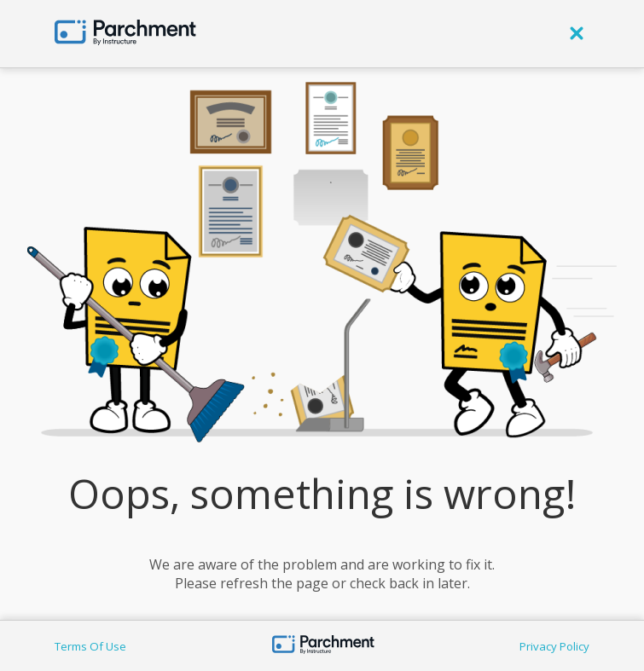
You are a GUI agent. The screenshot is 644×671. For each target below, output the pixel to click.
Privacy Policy (554, 646)
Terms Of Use (90, 646)
